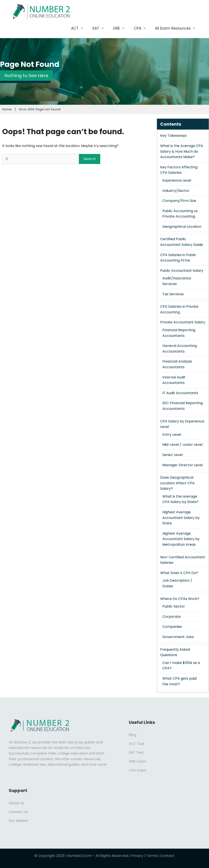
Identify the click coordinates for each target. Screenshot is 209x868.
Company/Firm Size (179, 201)
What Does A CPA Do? (179, 573)
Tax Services (173, 294)
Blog (133, 735)
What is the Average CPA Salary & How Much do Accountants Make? (182, 151)
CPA (142, 28)
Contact (167, 856)
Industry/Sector (176, 191)
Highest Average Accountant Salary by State (181, 518)
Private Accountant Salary (183, 322)
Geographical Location (182, 227)
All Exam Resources (178, 28)
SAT (101, 28)
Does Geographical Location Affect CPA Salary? (177, 483)
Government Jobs (178, 637)
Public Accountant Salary (182, 271)
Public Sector (174, 606)
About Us (16, 803)
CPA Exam (138, 770)
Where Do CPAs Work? (180, 599)
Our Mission (18, 821)
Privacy (137, 856)
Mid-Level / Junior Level (182, 445)
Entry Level (172, 435)
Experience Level (177, 180)
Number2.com (80, 856)
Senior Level (172, 455)
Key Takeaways (173, 136)
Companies (172, 627)
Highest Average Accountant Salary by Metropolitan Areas (181, 539)
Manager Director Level (183, 465)
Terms (152, 856)
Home (7, 109)
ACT (80, 28)
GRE (121, 28)
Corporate (172, 617)
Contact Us (18, 812)
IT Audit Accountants (180, 393)
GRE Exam (137, 761)
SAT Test (136, 752)
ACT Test (137, 744)
